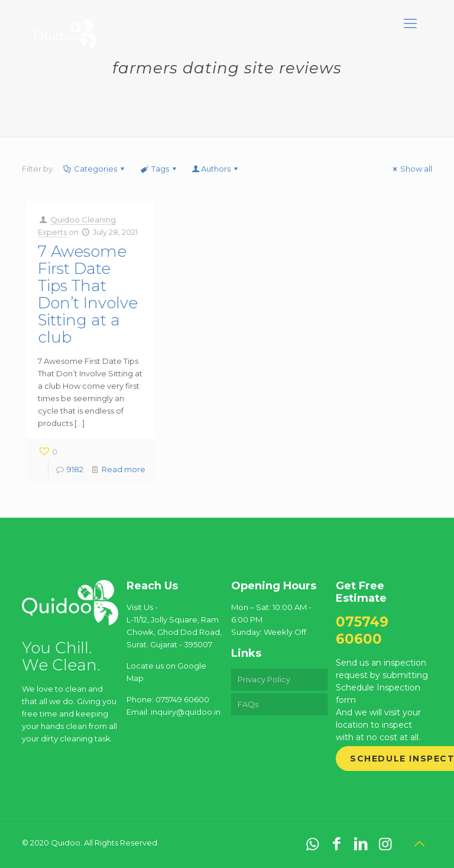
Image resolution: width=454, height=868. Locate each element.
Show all (411, 169)
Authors (216, 169)
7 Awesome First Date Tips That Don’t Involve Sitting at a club (88, 294)
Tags (159, 169)
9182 (75, 469)
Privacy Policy (264, 679)
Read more (124, 469)
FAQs (248, 704)
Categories (95, 169)
